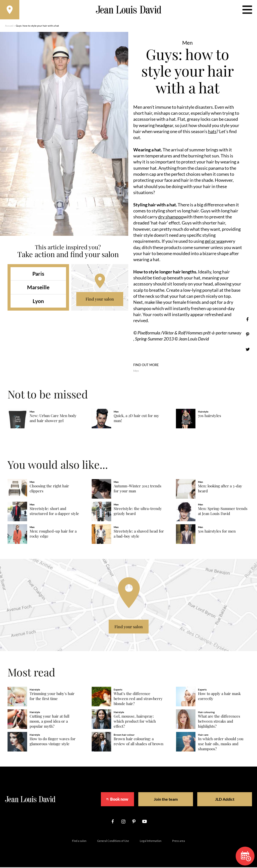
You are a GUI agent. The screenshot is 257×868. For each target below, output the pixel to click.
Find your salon (100, 300)
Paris (38, 274)
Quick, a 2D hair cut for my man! (136, 419)
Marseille (38, 288)
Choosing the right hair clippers (49, 489)
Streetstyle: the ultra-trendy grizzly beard (138, 512)
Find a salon (79, 842)
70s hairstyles (210, 417)
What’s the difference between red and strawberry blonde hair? (138, 699)
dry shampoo (171, 217)
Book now (116, 800)
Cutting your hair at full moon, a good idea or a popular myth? (49, 722)
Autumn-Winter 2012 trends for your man (138, 489)
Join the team (163, 800)
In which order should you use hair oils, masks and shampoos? (221, 745)
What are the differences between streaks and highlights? (219, 722)
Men (136, 371)
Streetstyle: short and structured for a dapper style (54, 512)
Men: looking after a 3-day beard (220, 489)
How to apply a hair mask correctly (219, 697)
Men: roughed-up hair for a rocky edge (53, 534)
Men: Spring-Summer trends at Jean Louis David (223, 512)
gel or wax (215, 242)
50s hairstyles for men (217, 532)
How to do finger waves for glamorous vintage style (53, 742)
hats (212, 132)
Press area (179, 842)
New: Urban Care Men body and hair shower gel (53, 419)
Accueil (9, 26)
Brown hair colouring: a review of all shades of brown (139, 742)
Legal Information (151, 842)
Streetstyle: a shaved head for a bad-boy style (139, 534)
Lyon (38, 302)
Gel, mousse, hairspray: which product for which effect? (135, 722)
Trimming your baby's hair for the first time (52, 697)
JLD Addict (215, 800)
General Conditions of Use (113, 842)
